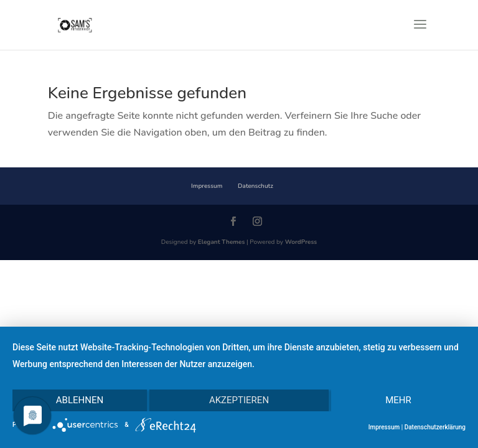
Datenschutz (255, 186)
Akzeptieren (239, 400)
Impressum (207, 186)
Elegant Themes (222, 242)
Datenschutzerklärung (435, 427)
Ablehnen (80, 400)
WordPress (301, 242)
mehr (398, 400)
